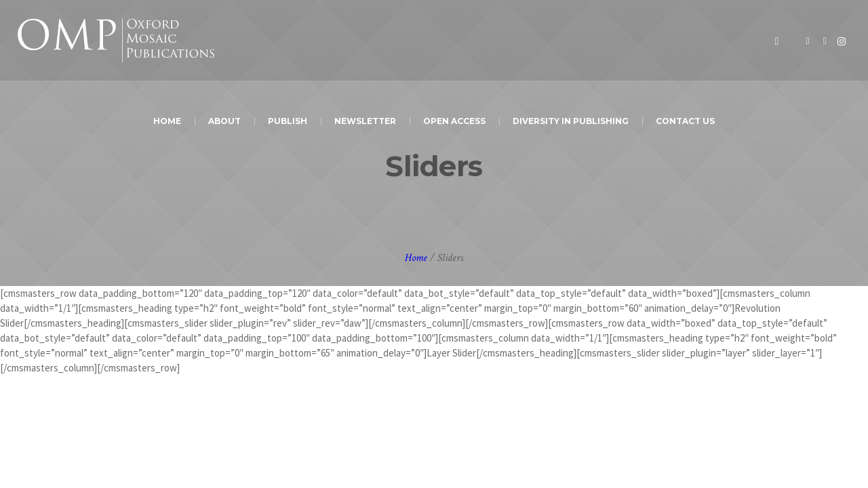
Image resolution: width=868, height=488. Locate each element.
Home (416, 258)
